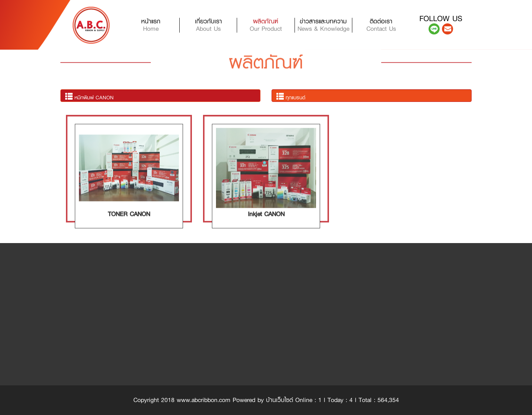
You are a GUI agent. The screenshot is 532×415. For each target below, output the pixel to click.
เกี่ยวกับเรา (208, 25)
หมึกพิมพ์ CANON (89, 97)
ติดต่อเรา (381, 25)
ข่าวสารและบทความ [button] (323, 25)
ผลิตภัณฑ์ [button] (266, 25)
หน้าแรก (160, 25)
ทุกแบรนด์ (291, 97)
